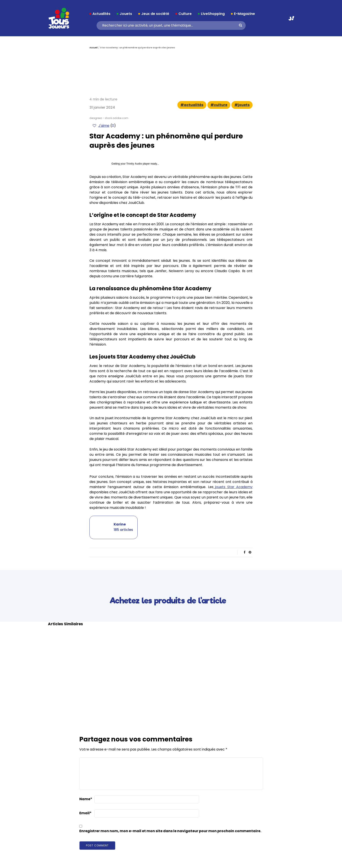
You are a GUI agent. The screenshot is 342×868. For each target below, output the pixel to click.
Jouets (126, 14)
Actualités (101, 14)
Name (86, 799)
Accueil (94, 48)
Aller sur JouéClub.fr (291, 18)
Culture (185, 14)
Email (85, 813)
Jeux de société (155, 14)
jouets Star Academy (233, 487)
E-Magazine (244, 14)
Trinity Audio (134, 164)
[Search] (169, 25)
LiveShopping (213, 14)
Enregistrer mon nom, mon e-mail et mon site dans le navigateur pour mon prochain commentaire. (170, 831)
